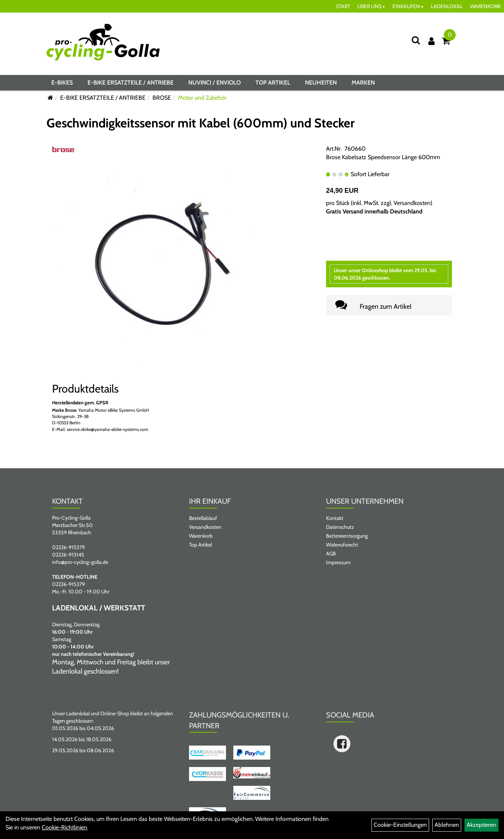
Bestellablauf (203, 518)
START (343, 6)
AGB (331, 554)
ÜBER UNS (371, 6)
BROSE (162, 98)
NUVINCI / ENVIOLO (215, 83)
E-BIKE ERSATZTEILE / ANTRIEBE (131, 83)
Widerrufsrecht (342, 545)
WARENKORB (485, 6)
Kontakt (335, 518)
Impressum (338, 562)
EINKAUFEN (408, 6)
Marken (363, 83)
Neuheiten (321, 83)
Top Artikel (273, 83)
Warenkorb (201, 536)
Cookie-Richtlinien (64, 827)
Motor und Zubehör (202, 98)
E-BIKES (62, 83)
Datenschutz (340, 527)
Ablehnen (447, 825)
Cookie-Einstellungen (400, 825)
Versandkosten (412, 203)
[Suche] (416, 40)
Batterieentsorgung (347, 536)
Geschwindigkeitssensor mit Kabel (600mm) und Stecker (200, 123)
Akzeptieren (481, 825)
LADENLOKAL (447, 6)
